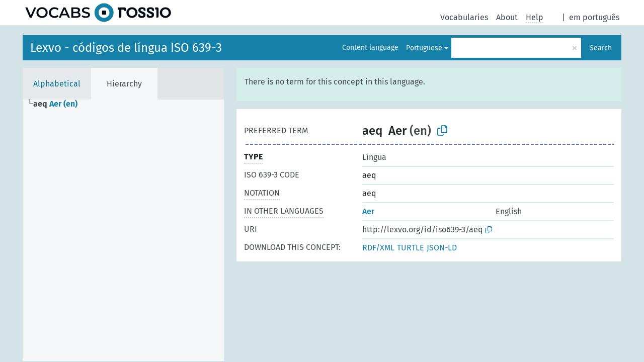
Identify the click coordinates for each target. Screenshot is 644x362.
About (507, 17)
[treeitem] (60, 104)
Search (601, 48)
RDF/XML (378, 248)
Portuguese (424, 48)
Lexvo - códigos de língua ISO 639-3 (126, 48)
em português (594, 17)
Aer (368, 211)
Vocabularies (464, 17)
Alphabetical (57, 84)
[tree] (123, 230)
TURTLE (411, 248)
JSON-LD (442, 248)
